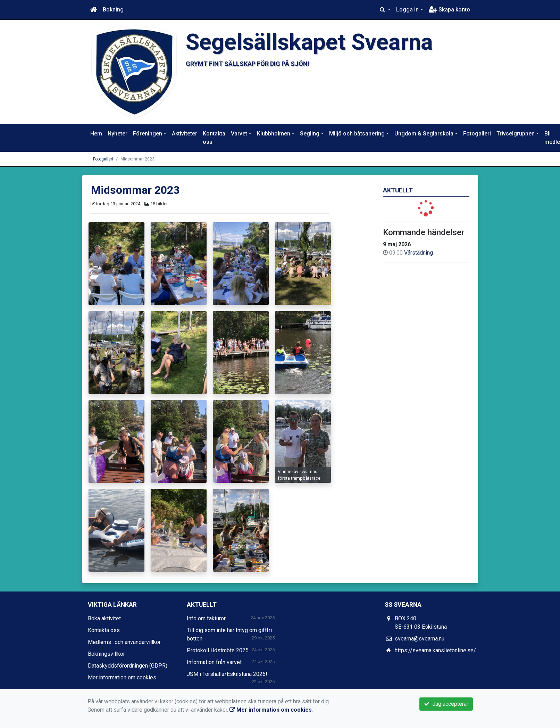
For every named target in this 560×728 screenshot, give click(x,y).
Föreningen (148, 134)
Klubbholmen (274, 134)
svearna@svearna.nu (420, 639)
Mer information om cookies (122, 677)
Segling (310, 134)
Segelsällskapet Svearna (309, 42)
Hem (96, 134)
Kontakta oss (214, 138)
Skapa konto (449, 10)
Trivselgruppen (516, 134)
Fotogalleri (477, 134)
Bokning (113, 10)
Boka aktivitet (104, 618)
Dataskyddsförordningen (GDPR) (128, 666)
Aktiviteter (185, 134)
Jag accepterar (446, 704)
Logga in (407, 10)
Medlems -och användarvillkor (124, 642)
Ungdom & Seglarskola (424, 134)
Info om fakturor (206, 618)
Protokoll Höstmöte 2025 (218, 650)
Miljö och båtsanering (357, 134)
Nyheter (118, 134)
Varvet (239, 134)
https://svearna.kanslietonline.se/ (435, 650)
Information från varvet (214, 662)
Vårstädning (419, 253)
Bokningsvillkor (106, 654)
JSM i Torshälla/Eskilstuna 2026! (227, 674)
